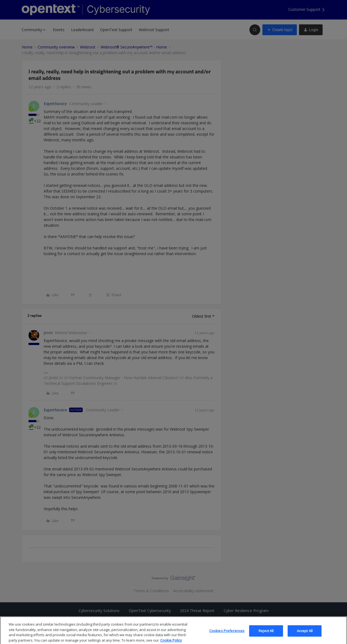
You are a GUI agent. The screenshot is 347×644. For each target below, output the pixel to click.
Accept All (305, 637)
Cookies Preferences (227, 637)
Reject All (266, 637)
